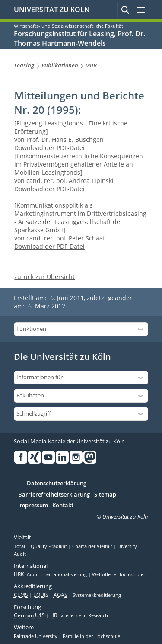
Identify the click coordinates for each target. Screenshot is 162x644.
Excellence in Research (79, 615)
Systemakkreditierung (97, 595)
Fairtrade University (36, 636)
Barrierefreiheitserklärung (54, 495)
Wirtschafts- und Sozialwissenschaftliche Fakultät (68, 26)
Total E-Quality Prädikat (41, 546)
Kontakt (63, 506)
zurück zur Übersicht (44, 277)
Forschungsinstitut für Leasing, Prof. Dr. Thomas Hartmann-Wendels (79, 38)
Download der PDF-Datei (49, 148)
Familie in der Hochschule (91, 636)
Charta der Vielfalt (93, 546)
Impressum (33, 506)
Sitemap (105, 495)
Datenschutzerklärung (57, 484)
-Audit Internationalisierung (51, 574)
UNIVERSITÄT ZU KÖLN (52, 10)
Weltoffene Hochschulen (119, 574)
